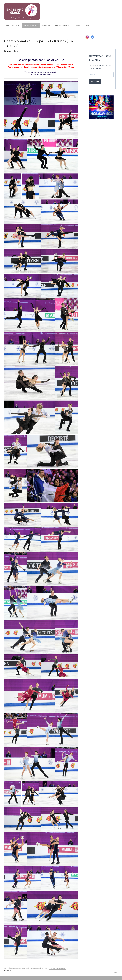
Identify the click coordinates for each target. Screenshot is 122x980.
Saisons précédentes (62, 25)
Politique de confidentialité (21, 968)
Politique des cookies (34, 968)
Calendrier (46, 25)
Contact (87, 25)
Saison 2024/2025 (31, 25)
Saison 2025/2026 (13, 25)
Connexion (116, 972)
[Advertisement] (101, 142)
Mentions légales (8, 968)
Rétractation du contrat (57, 968)
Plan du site (44, 968)
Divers (77, 25)
